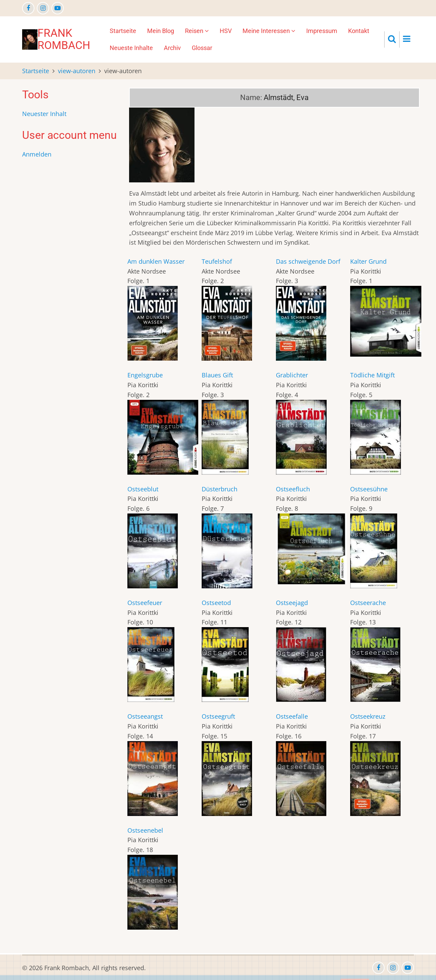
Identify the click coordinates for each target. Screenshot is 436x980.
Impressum (322, 31)
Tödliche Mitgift (372, 375)
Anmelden (37, 154)
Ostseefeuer (145, 603)
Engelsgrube (145, 375)
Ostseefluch (293, 489)
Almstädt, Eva (286, 97)
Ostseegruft (218, 716)
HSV (226, 31)
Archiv (172, 48)
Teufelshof (217, 261)
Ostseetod (216, 603)
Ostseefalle (292, 716)
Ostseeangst (145, 716)
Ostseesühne (369, 489)
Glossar (202, 48)
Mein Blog (161, 31)
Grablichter (292, 375)
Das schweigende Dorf (308, 261)
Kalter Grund (368, 261)
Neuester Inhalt (44, 114)
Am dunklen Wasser (156, 261)
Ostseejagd (292, 603)
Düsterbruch (220, 489)
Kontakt (359, 31)
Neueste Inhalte (131, 48)
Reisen (197, 31)
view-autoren (77, 71)
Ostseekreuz (368, 716)
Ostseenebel (145, 830)
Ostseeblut (143, 489)
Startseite (123, 31)
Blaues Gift (217, 375)
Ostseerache (368, 603)
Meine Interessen (269, 31)
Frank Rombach (64, 39)
